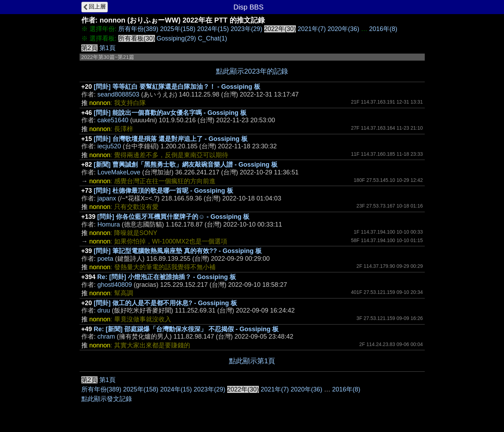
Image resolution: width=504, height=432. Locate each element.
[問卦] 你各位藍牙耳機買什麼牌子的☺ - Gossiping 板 (173, 217)
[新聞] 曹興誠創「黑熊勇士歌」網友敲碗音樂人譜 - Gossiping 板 (186, 165)
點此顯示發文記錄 (107, 399)
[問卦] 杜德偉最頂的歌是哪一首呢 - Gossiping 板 (163, 191)
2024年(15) (213, 29)
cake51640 (113, 120)
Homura (109, 224)
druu (104, 310)
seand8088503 (119, 94)
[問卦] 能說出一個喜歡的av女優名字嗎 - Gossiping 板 (170, 113)
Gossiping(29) (176, 38)
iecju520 (109, 146)
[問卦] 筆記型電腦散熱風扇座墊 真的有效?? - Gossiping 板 (178, 251)
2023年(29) (247, 29)
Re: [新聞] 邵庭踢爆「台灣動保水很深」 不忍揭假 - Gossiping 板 (186, 329)
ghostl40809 (115, 285)
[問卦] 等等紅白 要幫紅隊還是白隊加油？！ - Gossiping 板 (177, 87)
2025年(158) (178, 29)
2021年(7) (312, 29)
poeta (105, 259)
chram (106, 337)
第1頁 (107, 48)
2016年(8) (383, 29)
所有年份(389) (138, 29)
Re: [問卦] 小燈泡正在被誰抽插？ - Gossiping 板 (167, 277)
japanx (107, 198)
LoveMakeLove (119, 172)
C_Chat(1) (213, 38)
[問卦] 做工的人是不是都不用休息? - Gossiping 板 (165, 303)
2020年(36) (343, 29)
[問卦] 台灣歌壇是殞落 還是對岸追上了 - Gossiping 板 (171, 139)
